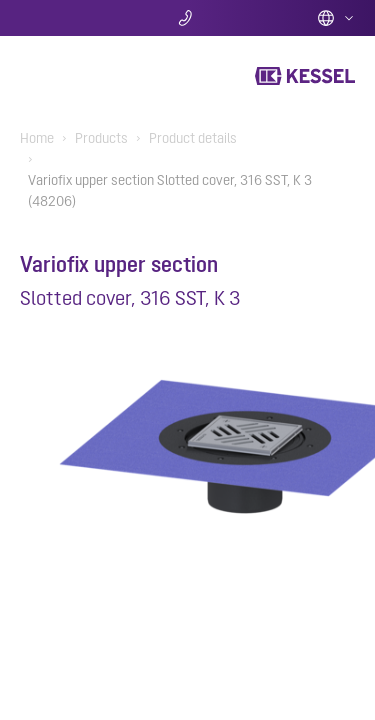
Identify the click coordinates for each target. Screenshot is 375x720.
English (336, 18)
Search (75, 18)
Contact (187, 18)
